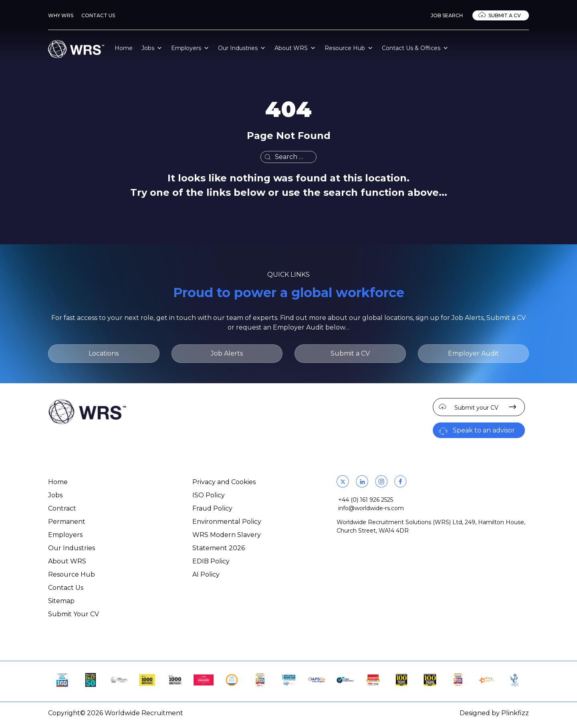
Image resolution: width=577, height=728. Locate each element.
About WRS (295, 48)
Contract (62, 508)
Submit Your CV (74, 614)
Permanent (67, 522)
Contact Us (98, 15)
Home (124, 48)
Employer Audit (473, 353)
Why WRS (61, 15)
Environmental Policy (227, 522)
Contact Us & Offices (415, 48)
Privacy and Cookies (224, 482)
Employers (190, 48)
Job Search (447, 15)
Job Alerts (227, 353)
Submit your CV (476, 408)
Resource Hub (349, 48)
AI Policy (206, 574)
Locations (104, 353)
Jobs (152, 48)
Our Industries (242, 48)
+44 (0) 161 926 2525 (366, 500)
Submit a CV (505, 15)
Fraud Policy (212, 508)
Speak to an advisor (484, 430)
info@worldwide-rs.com (371, 508)
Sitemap (61, 601)
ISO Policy (209, 495)
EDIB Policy (211, 561)
